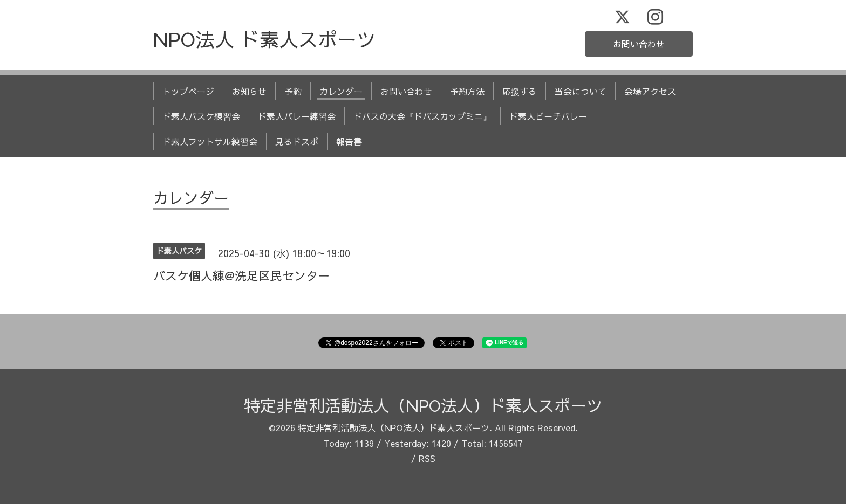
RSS (427, 458)
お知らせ (249, 91)
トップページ (188, 91)
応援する (520, 91)
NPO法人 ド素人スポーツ (265, 39)
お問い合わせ (639, 44)
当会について (581, 91)
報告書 (349, 141)
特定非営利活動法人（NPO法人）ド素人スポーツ (423, 405)
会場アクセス (650, 91)
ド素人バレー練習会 (297, 116)
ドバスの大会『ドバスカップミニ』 (422, 116)
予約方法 (467, 91)
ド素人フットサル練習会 (210, 141)
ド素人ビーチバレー (548, 116)
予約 (293, 91)
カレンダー (341, 91)
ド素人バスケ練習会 (201, 116)
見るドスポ (297, 141)
